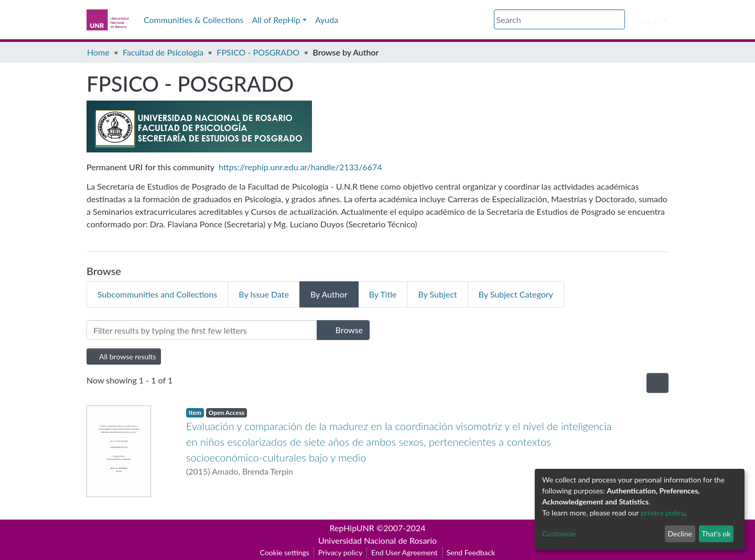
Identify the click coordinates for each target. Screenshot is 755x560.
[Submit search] (618, 20)
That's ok (716, 534)
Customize (559, 534)
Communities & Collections (193, 20)
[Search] (559, 19)
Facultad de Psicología (163, 52)
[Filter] (202, 330)
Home (98, 52)
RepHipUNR (352, 528)
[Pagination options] (657, 383)
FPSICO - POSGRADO (258, 52)
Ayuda (327, 20)
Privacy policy (340, 552)
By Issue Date (264, 294)
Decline (680, 534)
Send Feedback (471, 552)
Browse (343, 330)
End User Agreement (404, 552)
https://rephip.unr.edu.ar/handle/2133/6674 (300, 167)
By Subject (437, 294)
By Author (329, 294)
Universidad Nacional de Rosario (377, 540)
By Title (383, 294)
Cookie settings (285, 552)
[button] (632, 20)
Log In (650, 20)
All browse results (124, 356)
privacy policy (662, 513)
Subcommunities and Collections (157, 294)
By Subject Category (516, 294)
